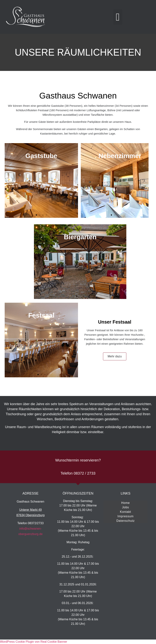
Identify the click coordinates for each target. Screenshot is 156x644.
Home (126, 503)
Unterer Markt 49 (30, 510)
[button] (118, 17)
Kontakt (126, 512)
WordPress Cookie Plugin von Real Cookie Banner (34, 642)
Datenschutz (126, 521)
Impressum (125, 516)
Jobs (125, 507)
